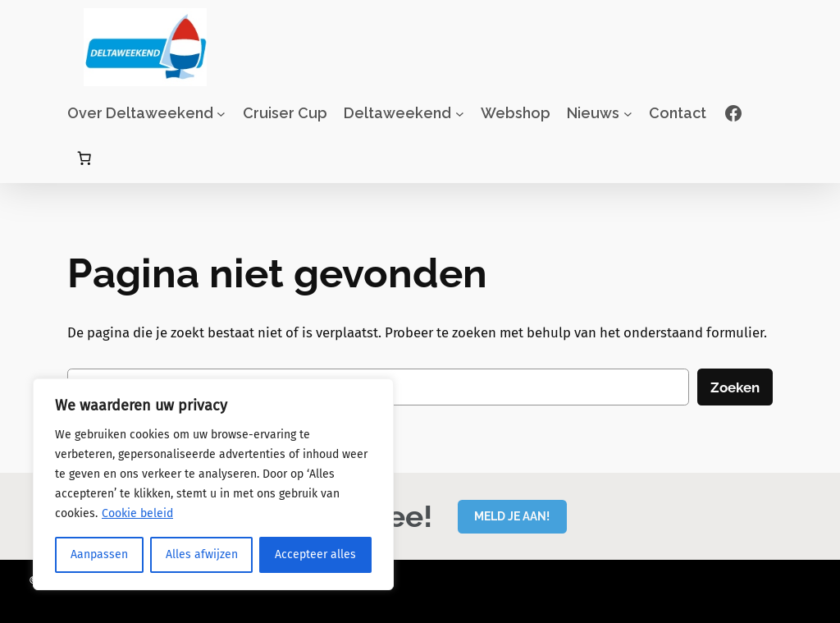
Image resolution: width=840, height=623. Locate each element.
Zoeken (735, 387)
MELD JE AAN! (512, 516)
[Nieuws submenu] (628, 114)
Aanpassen (99, 554)
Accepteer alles (315, 554)
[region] (213, 484)
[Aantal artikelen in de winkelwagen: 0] (84, 158)
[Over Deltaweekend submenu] (221, 114)
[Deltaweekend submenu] (460, 114)
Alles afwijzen (202, 554)
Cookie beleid (137, 513)
